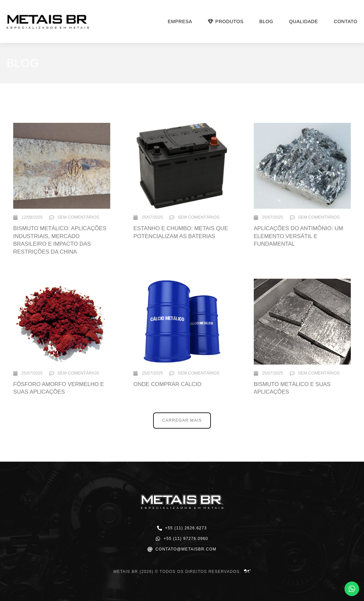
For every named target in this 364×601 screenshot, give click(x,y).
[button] (182, 420)
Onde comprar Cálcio (167, 384)
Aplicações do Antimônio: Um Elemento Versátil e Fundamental (298, 236)
